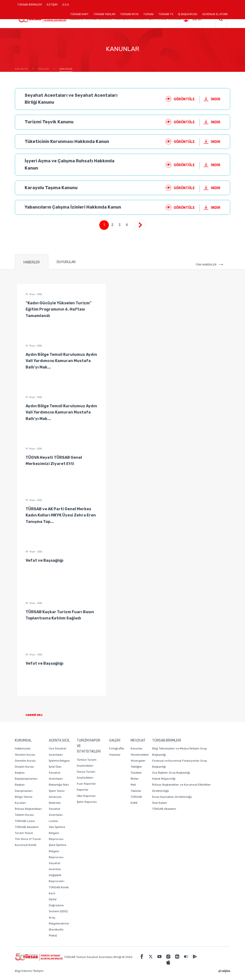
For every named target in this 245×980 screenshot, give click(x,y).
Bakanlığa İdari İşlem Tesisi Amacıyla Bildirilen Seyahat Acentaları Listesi (59, 803)
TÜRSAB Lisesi (25, 821)
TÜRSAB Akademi (27, 827)
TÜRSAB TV (166, 14)
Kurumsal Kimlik (26, 845)
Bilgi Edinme (23, 971)
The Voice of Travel (28, 839)
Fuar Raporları (86, 784)
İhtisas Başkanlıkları (28, 809)
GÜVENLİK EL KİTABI (215, 14)
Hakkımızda (23, 748)
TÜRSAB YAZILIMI (104, 14)
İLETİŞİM (52, 6)
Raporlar (83, 790)
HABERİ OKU (38, 715)
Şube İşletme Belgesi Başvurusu (58, 851)
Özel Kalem (160, 803)
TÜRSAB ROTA (129, 14)
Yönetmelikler (140, 755)
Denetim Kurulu (25, 761)
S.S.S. (66, 5)
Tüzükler (136, 773)
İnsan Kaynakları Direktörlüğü (172, 797)
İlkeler (135, 779)
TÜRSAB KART (79, 14)
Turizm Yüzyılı (24, 833)
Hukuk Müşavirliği (164, 779)
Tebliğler (136, 767)
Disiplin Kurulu (24, 767)
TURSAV (148, 14)
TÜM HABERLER (209, 265)
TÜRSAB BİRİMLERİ (31, 6)
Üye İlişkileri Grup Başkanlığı (171, 773)
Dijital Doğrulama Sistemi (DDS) (58, 905)
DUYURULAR (66, 262)
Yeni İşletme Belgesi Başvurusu (57, 833)
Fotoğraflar (117, 748)
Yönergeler (138, 761)
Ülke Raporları (86, 796)
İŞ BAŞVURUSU (188, 14)
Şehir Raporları (87, 802)
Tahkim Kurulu (24, 815)
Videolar (115, 755)
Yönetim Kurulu (25, 755)
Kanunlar (137, 748)
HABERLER (32, 262)
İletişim (39, 971)
